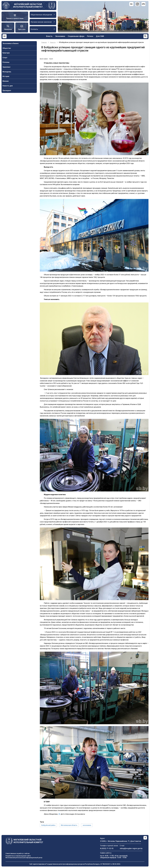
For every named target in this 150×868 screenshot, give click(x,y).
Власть (49, 36)
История (6, 76)
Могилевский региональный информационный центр (24, 858)
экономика (87, 825)
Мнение (6, 81)
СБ (59, 814)
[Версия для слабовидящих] (143, 4)
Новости (53, 42)
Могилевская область (69, 825)
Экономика (60, 36)
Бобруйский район (48, 825)
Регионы (6, 62)
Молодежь (7, 72)
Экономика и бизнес (11, 43)
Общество (7, 48)
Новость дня (8, 86)
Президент (7, 91)
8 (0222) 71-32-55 (107, 848)
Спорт (5, 58)
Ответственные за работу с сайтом (18, 853)
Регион (90, 36)
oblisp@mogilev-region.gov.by (131, 848)
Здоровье (6, 67)
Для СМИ (100, 36)
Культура (6, 53)
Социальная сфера (76, 36)
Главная (44, 42)
